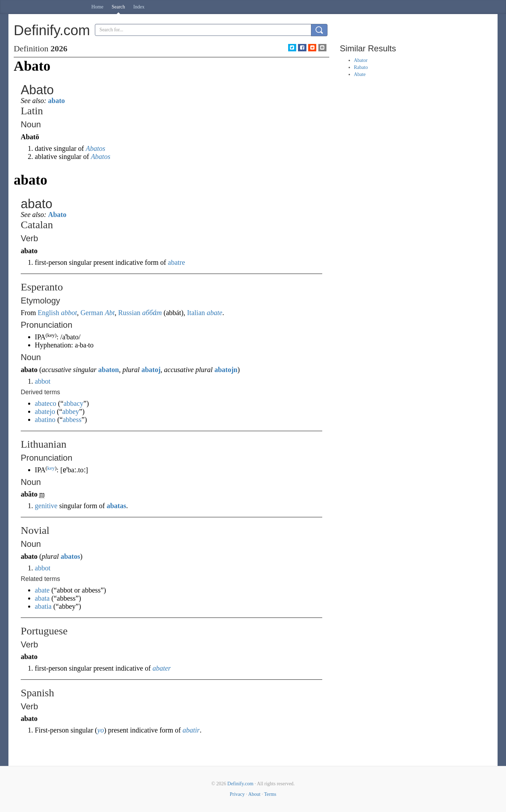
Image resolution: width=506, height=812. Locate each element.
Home (97, 7)
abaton (109, 370)
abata (42, 598)
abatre (177, 262)
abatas (116, 506)
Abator (361, 60)
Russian (129, 313)
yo (101, 730)
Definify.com (240, 784)
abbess (72, 420)
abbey (71, 411)
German (92, 313)
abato (57, 101)
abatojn (226, 370)
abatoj (151, 370)
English (48, 313)
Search (118, 7)
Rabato (361, 67)
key (51, 468)
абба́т (152, 313)
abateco (46, 403)
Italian (196, 313)
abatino (45, 420)
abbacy (74, 403)
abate (214, 313)
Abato (57, 215)
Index (139, 7)
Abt (110, 313)
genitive (46, 506)
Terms (270, 794)
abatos (70, 556)
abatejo (45, 411)
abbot (69, 313)
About (254, 794)
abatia (43, 606)
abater (162, 668)
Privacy (237, 794)
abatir (191, 730)
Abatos (96, 148)
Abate (360, 74)
